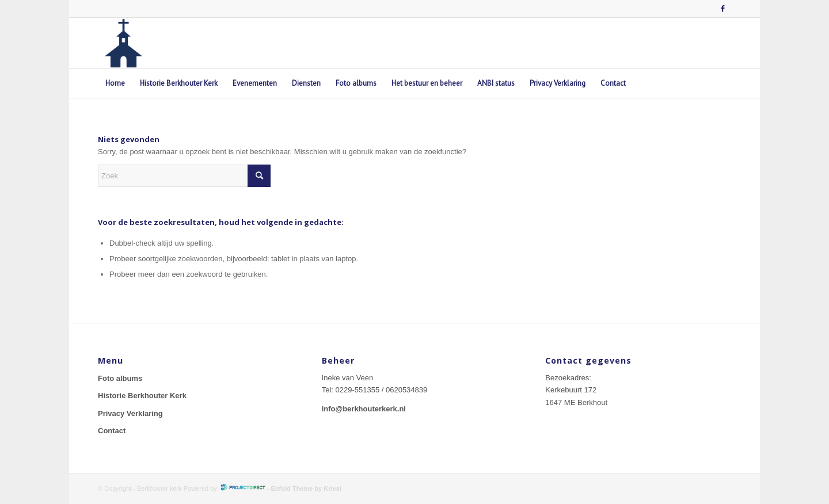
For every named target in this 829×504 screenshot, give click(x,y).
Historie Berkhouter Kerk (142, 396)
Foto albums (120, 378)
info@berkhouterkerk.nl (364, 409)
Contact (112, 431)
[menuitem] (115, 83)
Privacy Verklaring (130, 413)
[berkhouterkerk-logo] (123, 43)
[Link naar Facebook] (722, 9)
